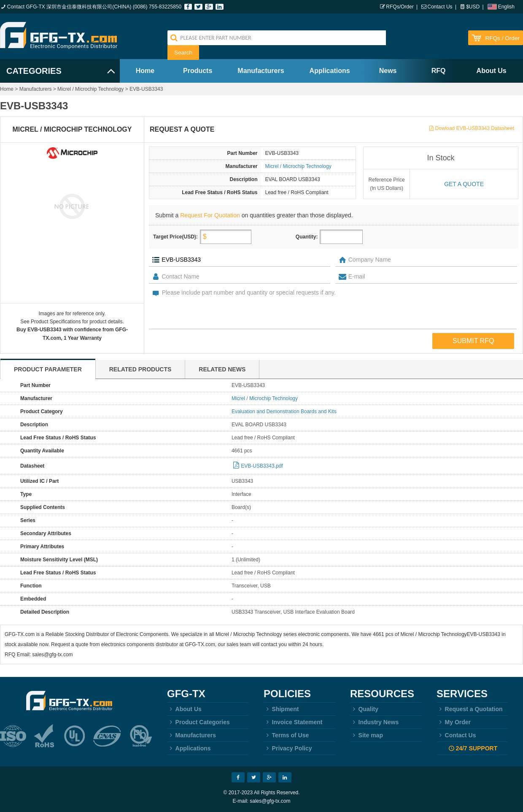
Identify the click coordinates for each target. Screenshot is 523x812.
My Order (454, 722)
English (506, 7)
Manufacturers (261, 71)
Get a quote (464, 184)
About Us (492, 71)
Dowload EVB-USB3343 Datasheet (475, 128)
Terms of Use (286, 735)
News (388, 71)
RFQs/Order (400, 7)
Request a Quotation (470, 709)
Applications (330, 71)
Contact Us (440, 7)
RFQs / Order (502, 38)
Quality (364, 709)
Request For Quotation (210, 215)
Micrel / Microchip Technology (90, 89)
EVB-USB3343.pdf (262, 466)
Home (145, 71)
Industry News (374, 722)
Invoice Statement (293, 722)
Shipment (281, 709)
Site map (367, 735)
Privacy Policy (288, 748)
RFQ (439, 71)
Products (198, 71)
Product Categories (198, 722)
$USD (473, 7)
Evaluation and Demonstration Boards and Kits (284, 411)
